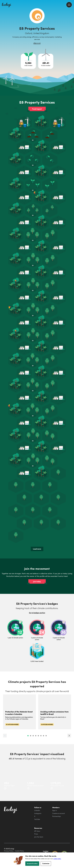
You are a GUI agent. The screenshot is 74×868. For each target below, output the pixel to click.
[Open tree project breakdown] (28, 61)
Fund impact (37, 109)
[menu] (69, 5)
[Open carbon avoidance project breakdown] (46, 61)
